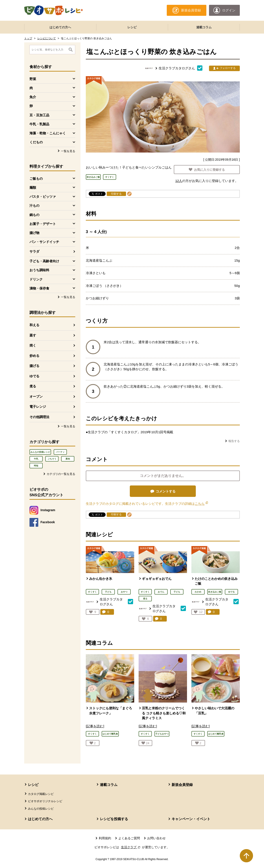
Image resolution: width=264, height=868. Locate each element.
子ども (108, 592)
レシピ (132, 27)
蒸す (33, 335)
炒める (34, 356)
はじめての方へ (60, 27)
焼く (33, 345)
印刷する (116, 194)
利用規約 (105, 838)
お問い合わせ (156, 838)
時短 (36, 466)
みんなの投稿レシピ (40, 452)
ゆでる (34, 376)
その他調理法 (39, 417)
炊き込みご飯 (215, 592)
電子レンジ (38, 407)
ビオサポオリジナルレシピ (45, 801)
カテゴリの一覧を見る (61, 474)
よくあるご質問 (129, 838)
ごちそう (52, 459)
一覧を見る (68, 151)
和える (34, 325)
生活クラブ (131, 847)
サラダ (34, 251)
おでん (161, 592)
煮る (33, 386)
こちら (201, 504)
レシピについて (47, 38)
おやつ (124, 592)
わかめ (198, 592)
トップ (28, 38)
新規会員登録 (182, 785)
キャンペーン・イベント (191, 819)
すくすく (92, 592)
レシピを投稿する (114, 819)
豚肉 (68, 459)
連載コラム (204, 27)
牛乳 (36, 459)
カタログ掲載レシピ (41, 794)
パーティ (60, 452)
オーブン (36, 396)
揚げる (34, 366)
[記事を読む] (95, 726)
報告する (234, 441)
